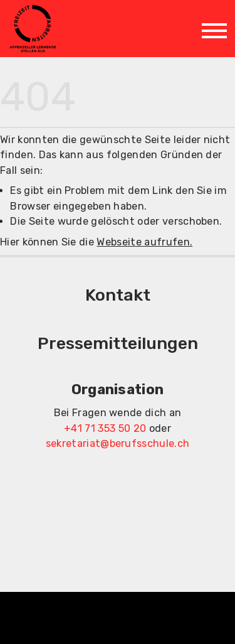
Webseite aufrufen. (144, 242)
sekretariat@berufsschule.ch (118, 443)
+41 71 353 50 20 (105, 428)
